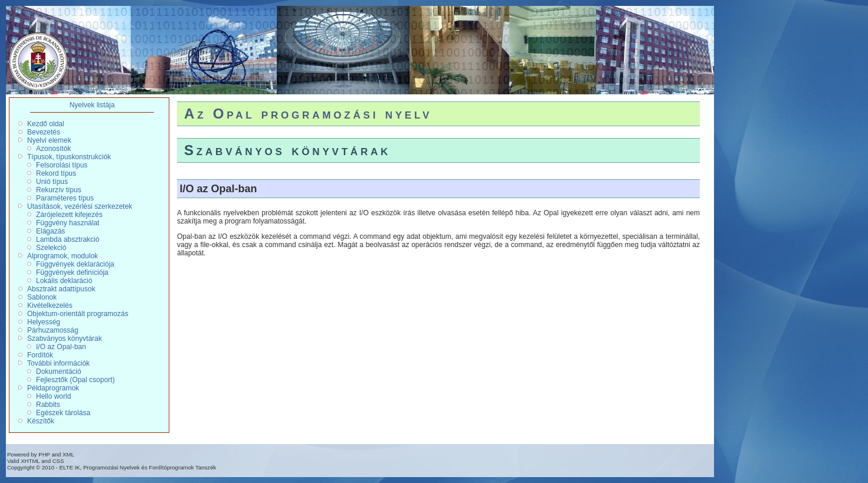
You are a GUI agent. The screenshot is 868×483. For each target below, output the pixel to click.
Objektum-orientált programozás (78, 314)
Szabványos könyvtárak (65, 339)
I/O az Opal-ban (61, 347)
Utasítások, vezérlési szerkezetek (80, 206)
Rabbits (48, 405)
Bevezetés (44, 132)
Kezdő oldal (46, 124)
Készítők (41, 421)
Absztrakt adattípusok (61, 289)
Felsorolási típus (62, 165)
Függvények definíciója (72, 272)
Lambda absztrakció (68, 239)
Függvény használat (68, 223)
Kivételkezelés (50, 305)
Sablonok (42, 297)
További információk (58, 363)
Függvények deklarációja (75, 264)
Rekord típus (56, 173)
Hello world (53, 396)
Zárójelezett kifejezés (69, 215)
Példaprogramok (53, 388)
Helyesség (44, 322)
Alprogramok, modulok (63, 256)
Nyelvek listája (92, 105)
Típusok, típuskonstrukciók (69, 157)
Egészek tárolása (63, 413)
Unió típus (52, 182)
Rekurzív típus (59, 190)
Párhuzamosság (53, 330)
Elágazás (50, 231)
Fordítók (40, 355)
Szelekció (51, 248)
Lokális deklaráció (64, 281)
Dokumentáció (59, 372)
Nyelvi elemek (49, 140)
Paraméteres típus (65, 198)
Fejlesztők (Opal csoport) (75, 380)
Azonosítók (53, 149)
